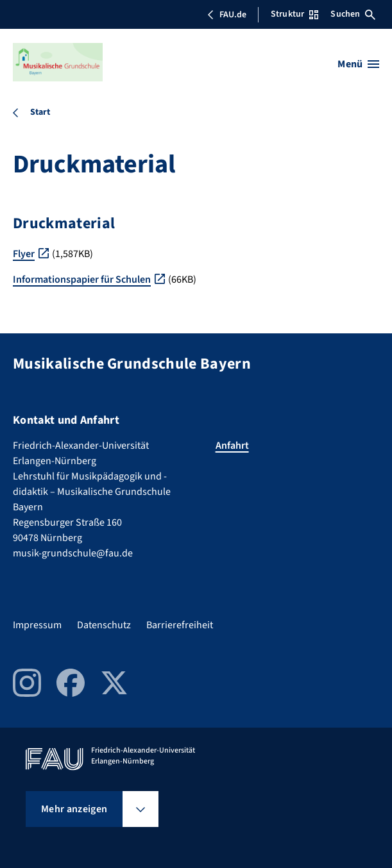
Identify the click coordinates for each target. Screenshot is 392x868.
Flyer (24, 254)
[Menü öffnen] (358, 64)
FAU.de (226, 15)
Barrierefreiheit (180, 625)
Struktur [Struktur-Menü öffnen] (294, 14)
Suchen (353, 14)
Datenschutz (104, 625)
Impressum (37, 625)
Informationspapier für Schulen (82, 280)
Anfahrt (232, 446)
